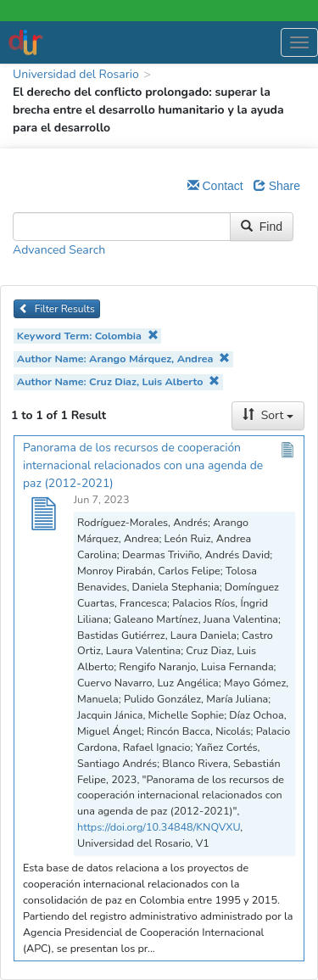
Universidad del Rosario (76, 74)
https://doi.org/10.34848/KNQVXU (159, 827)
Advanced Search (59, 250)
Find (262, 227)
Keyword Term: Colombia (88, 336)
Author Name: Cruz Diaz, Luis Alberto (118, 381)
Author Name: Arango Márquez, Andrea (123, 358)
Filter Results (57, 309)
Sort (268, 415)
